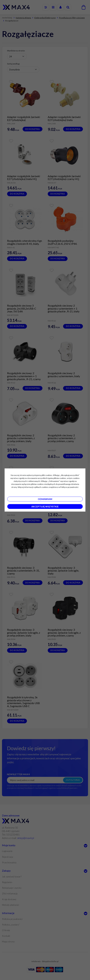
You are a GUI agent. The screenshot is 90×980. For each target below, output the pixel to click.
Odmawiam (45, 499)
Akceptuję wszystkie (45, 506)
